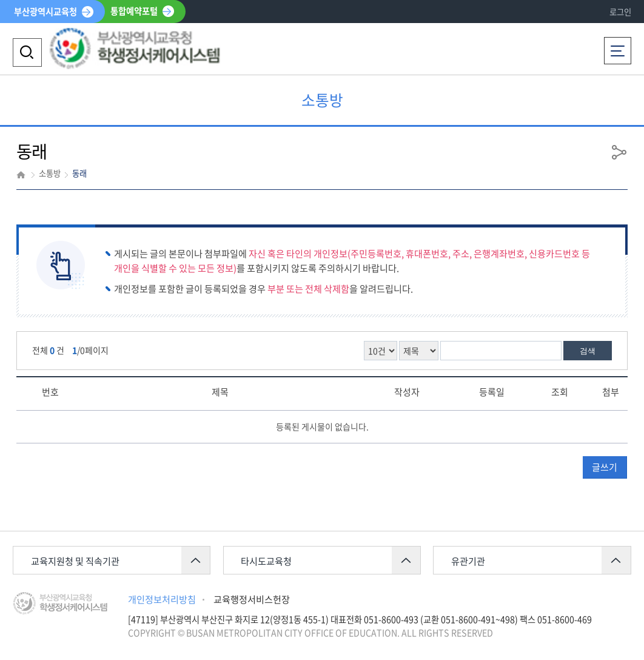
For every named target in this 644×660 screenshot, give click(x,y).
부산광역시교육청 (45, 12)
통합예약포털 (134, 12)
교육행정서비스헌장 (252, 599)
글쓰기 (605, 467)
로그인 (620, 12)
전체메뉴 (618, 47)
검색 (588, 351)
